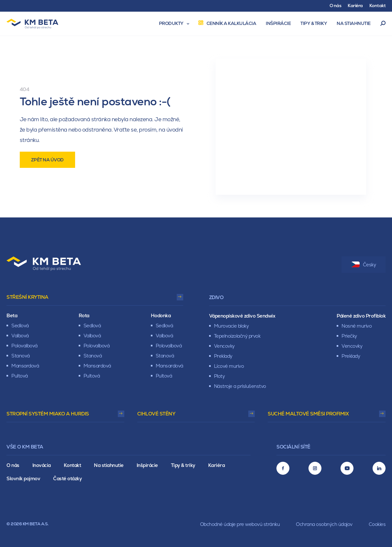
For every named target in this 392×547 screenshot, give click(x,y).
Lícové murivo (229, 366)
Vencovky (224, 346)
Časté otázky (67, 478)
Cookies (377, 524)
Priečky (349, 336)
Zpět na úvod (47, 160)
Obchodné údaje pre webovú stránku (240, 524)
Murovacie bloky (231, 326)
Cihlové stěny (156, 414)
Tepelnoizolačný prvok (237, 336)
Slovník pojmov (23, 478)
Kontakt (73, 465)
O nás (13, 465)
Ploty (219, 376)
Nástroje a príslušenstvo (240, 386)
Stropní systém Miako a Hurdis (48, 414)
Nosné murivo (357, 326)
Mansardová (25, 366)
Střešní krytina (28, 297)
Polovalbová (24, 346)
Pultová (20, 376)
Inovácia (42, 465)
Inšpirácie (147, 465)
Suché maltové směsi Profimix (308, 414)
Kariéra (217, 465)
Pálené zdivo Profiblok (361, 316)
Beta (12, 315)
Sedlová (20, 326)
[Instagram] (315, 468)
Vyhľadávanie (383, 24)
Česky (364, 265)
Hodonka (161, 315)
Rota (84, 315)
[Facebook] (283, 468)
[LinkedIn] (379, 468)
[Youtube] (347, 468)
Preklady (223, 356)
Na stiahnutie (109, 465)
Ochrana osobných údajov (324, 524)
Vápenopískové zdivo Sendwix (242, 316)
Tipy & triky (183, 465)
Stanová (21, 356)
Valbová (20, 336)
